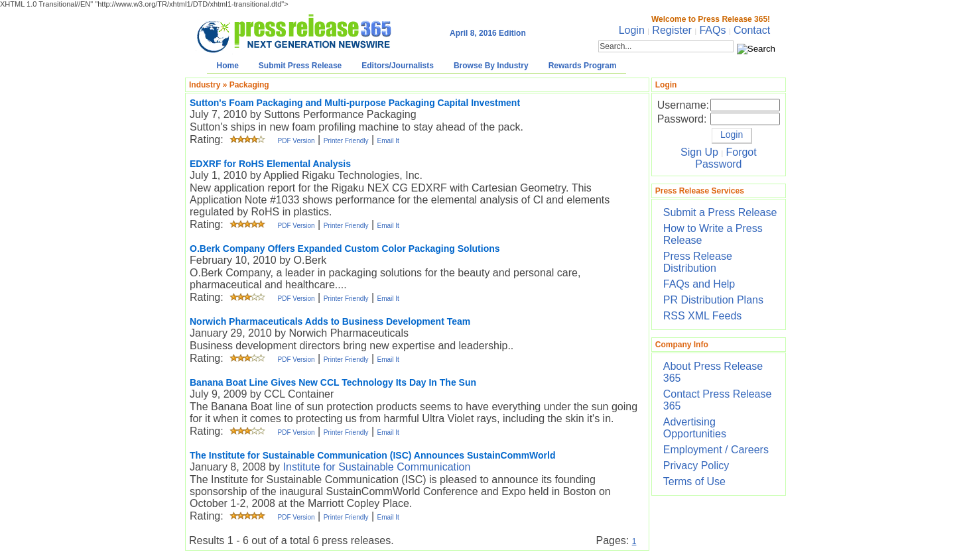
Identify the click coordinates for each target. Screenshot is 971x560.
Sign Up (699, 152)
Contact (752, 30)
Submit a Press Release (720, 212)
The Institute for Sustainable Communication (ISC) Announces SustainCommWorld (372, 455)
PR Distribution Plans (713, 300)
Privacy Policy (696, 466)
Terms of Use (694, 481)
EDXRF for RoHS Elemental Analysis (270, 164)
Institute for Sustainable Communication (377, 467)
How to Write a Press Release (713, 234)
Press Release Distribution (698, 262)
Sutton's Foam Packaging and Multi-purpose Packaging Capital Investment (355, 103)
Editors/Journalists (398, 66)
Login (632, 30)
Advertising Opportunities (695, 428)
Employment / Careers (716, 450)
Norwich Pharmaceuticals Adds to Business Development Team (330, 321)
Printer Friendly (346, 141)
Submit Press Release (300, 66)
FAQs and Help (699, 284)
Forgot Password (726, 158)
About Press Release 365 (713, 372)
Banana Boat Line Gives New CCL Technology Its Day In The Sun (333, 382)
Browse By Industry (491, 66)
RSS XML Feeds (703, 316)
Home (228, 66)
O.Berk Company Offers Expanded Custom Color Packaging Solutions (345, 249)
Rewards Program (583, 66)
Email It (388, 141)
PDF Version (296, 141)
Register (672, 30)
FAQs (712, 30)
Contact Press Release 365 (718, 400)
